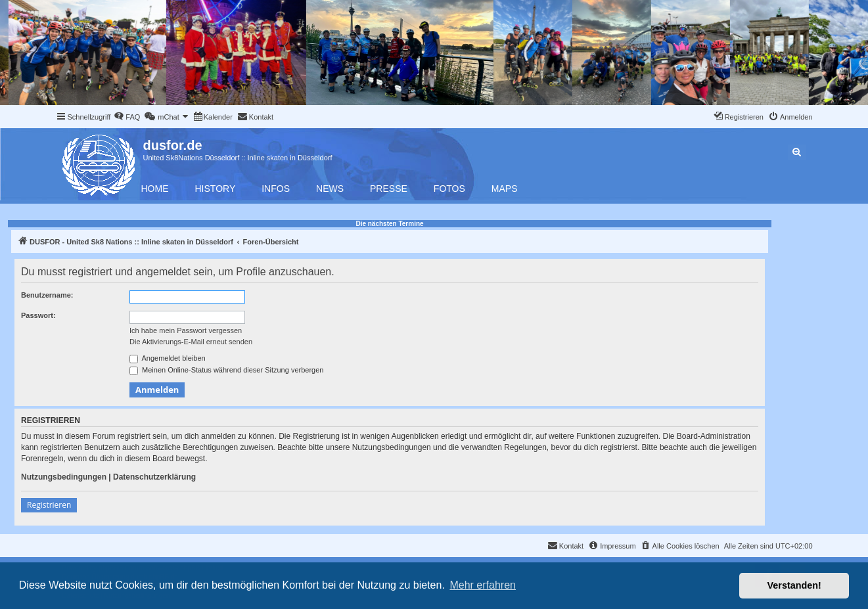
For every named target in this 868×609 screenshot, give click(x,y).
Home (155, 189)
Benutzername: (47, 295)
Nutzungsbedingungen (64, 477)
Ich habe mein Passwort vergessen (186, 330)
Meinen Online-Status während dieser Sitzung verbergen (226, 371)
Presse (389, 189)
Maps (505, 189)
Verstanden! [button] (794, 585)
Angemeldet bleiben (168, 359)
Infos (276, 189)
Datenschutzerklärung (154, 477)
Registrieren (49, 505)
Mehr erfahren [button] (483, 585)
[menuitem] (127, 117)
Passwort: (38, 315)
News (330, 189)
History (216, 189)
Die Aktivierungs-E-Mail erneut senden (191, 342)
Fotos (449, 189)
